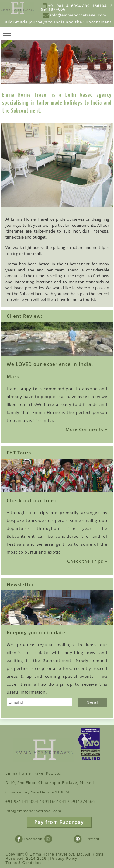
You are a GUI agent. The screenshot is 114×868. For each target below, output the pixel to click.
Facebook (29, 838)
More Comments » (86, 429)
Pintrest (87, 838)
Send (92, 702)
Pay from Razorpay (59, 822)
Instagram (56, 838)
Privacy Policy (64, 859)
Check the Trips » (87, 561)
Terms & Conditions (24, 863)
